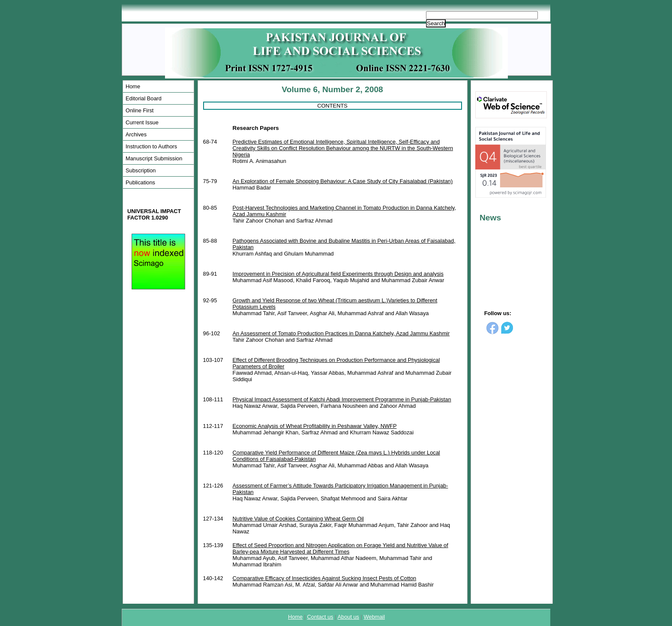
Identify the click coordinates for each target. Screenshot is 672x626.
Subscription (141, 170)
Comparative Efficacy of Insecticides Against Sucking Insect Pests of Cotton (325, 578)
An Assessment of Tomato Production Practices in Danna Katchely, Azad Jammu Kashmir (341, 333)
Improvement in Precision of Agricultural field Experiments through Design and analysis (338, 274)
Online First (139, 110)
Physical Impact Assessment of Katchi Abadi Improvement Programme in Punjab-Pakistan (342, 399)
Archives (136, 134)
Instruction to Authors (151, 146)
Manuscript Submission (154, 158)
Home (133, 86)
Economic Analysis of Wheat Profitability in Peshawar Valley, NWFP (315, 426)
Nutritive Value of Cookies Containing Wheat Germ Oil (298, 519)
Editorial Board (144, 98)
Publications (140, 182)
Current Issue (142, 122)
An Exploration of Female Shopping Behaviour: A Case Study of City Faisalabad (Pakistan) (343, 181)
